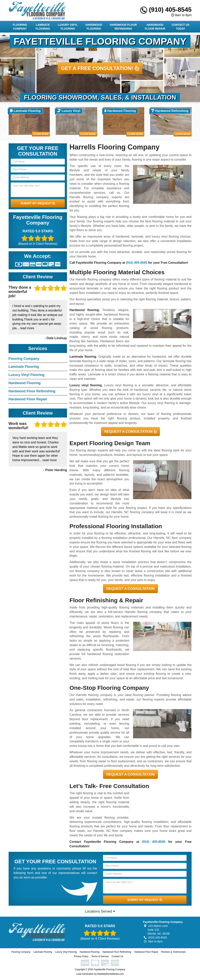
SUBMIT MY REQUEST (38, 203)
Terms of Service (100, 956)
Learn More (41, 134)
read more (27, 328)
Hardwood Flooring (94, 27)
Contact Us (117, 956)
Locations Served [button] (100, 911)
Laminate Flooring (43, 27)
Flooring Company (20, 27)
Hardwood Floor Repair (155, 27)
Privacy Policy (81, 956)
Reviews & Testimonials (174, 952)
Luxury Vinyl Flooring (68, 27)
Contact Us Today (181, 27)
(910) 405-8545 (166, 10)
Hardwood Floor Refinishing (123, 27)
